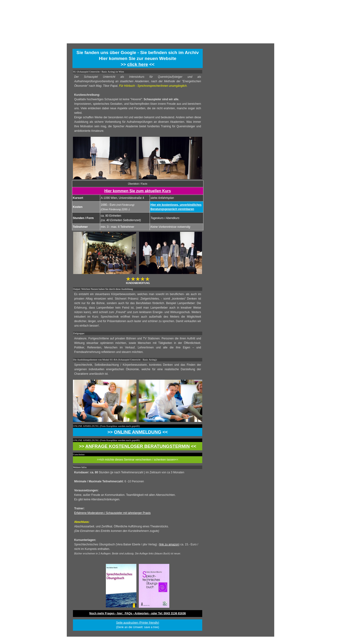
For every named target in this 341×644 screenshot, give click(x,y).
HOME (146, 40)
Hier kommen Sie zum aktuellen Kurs (138, 191)
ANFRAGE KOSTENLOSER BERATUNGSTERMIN (137, 446)
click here (138, 64)
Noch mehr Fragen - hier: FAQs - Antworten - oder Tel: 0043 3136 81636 (137, 613)
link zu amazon (169, 544)
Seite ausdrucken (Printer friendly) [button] (137, 623)
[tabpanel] (138, 58)
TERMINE (170, 40)
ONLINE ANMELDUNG (138, 432)
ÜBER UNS (195, 40)
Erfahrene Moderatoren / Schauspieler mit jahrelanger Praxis (112, 513)
